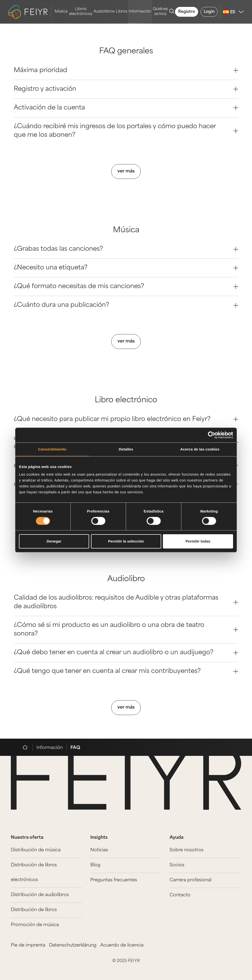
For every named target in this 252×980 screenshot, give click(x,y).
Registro (187, 12)
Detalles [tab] (126, 449)
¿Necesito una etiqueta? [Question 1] (126, 268)
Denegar (54, 541)
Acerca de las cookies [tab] (200, 449)
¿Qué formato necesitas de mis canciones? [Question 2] (126, 287)
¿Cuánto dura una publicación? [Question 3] (126, 305)
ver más (126, 171)
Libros (122, 12)
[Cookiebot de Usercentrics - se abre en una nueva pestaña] (212, 435)
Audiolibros (104, 12)
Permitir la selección (126, 541)
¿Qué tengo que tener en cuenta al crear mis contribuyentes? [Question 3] (126, 671)
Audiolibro (126, 579)
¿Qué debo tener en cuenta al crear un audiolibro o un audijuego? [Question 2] (126, 653)
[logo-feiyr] (30, 12)
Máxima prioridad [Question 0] (126, 70)
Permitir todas (198, 541)
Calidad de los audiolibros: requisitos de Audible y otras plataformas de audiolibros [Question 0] (126, 602)
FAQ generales (126, 52)
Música (61, 12)
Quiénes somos (160, 12)
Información (140, 12)
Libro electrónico (126, 400)
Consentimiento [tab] (52, 449)
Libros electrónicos (81, 12)
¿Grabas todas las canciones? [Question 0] (126, 249)
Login (209, 12)
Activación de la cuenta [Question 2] (126, 108)
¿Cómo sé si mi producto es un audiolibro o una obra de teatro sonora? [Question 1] (126, 630)
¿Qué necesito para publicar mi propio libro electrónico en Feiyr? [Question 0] (126, 419)
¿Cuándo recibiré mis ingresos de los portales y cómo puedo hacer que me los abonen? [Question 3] (126, 131)
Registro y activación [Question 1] (126, 89)
